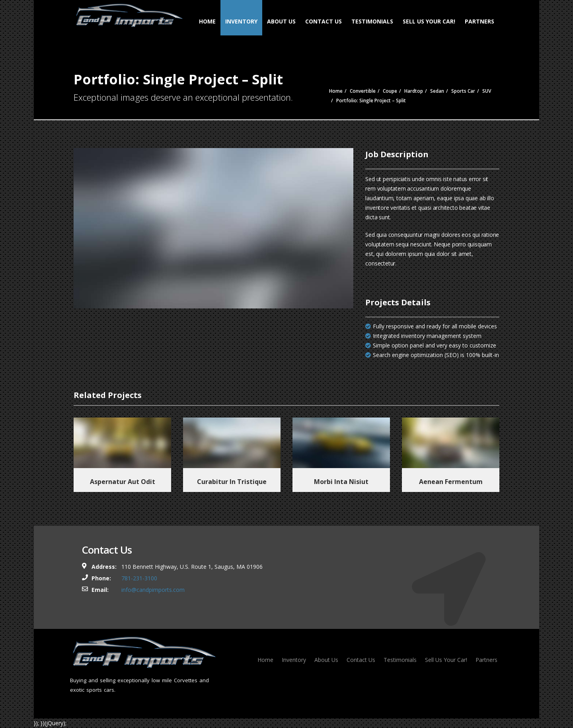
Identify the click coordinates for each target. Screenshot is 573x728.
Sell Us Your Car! (429, 21)
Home (207, 21)
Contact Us (324, 21)
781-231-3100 (139, 578)
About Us (281, 21)
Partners (479, 21)
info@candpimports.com (153, 590)
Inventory (241, 21)
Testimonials (372, 21)
